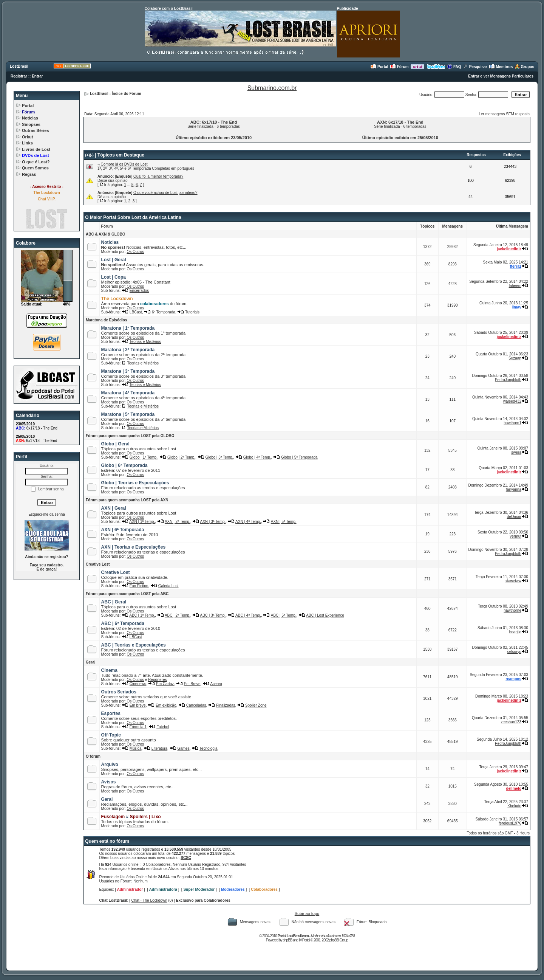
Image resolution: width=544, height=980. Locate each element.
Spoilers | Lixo (145, 817)
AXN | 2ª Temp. (178, 522)
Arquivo (110, 764)
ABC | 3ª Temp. (213, 615)
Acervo (216, 684)
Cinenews (138, 684)
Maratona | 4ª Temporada (128, 393)
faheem (515, 286)
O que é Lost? (36, 162)
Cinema (109, 670)
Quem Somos (35, 168)
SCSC (186, 858)
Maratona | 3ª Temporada (128, 371)
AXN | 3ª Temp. (213, 522)
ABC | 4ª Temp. (248, 615)
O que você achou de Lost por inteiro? (165, 193)
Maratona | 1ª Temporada (128, 328)
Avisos (109, 782)
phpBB (287, 940)
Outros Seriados (119, 692)
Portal (379, 67)
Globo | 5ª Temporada (299, 457)
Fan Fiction (139, 586)
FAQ (454, 67)
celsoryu (514, 652)
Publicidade (348, 9)
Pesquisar (475, 67)
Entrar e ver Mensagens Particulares (501, 76)
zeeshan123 (511, 722)
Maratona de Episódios (106, 320)
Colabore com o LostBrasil (169, 9)
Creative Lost (98, 564)
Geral (91, 662)
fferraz (515, 266)
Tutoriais (192, 312)
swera (516, 452)
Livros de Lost (36, 149)
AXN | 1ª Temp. (142, 522)
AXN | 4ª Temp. (248, 522)
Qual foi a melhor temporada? (158, 176)
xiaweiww (513, 581)
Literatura (159, 748)
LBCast (136, 312)
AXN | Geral (114, 508)
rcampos (513, 679)
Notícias (30, 118)
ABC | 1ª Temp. (142, 615)
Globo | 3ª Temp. (219, 457)
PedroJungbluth (508, 380)
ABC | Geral (114, 602)
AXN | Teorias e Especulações (134, 547)
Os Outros (135, 252)
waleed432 (512, 401)
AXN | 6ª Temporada (123, 530)
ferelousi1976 (510, 823)
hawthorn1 (512, 423)
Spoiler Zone (256, 705)
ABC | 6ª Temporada (123, 623)
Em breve (138, 705)
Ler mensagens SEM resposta (504, 114)
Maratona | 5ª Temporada (128, 414)
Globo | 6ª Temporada (124, 465)
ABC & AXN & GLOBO (106, 234)
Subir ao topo (307, 913)
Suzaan (515, 358)
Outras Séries (36, 130)
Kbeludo (514, 806)
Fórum (399, 67)
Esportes (111, 713)
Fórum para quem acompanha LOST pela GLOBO (130, 436)
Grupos (524, 67)
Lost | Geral (114, 260)
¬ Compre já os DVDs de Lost (123, 164)
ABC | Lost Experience (325, 615)
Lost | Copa (114, 277)
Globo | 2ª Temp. (181, 457)
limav (516, 307)
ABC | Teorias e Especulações (134, 645)
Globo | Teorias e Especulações (135, 483)
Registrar (19, 76)
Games (183, 748)
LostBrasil (19, 66)
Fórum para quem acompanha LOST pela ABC (127, 594)
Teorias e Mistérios (145, 342)
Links (27, 143)
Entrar (37, 76)
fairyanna (514, 489)
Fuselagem (113, 817)
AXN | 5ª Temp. (284, 522)
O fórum (93, 756)
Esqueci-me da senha (47, 514)
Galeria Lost (168, 586)
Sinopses (31, 124)
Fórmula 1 (138, 727)
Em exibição (166, 705)
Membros (501, 67)
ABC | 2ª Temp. (178, 615)
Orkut (27, 137)
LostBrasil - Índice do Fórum (116, 94)
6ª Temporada (164, 312)
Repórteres (157, 680)
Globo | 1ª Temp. (144, 457)
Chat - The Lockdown (149, 900)
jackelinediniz (509, 249)
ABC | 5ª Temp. (284, 615)
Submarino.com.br (272, 88)
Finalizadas (226, 705)
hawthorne (512, 610)
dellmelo (514, 788)
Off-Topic (111, 735)
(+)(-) (89, 155)
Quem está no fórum (107, 841)
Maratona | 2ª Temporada (128, 350)
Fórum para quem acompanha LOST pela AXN (127, 500)
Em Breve (192, 684)
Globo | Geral (115, 444)
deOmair (514, 517)
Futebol (163, 727)
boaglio (515, 632)
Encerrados (139, 291)
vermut (515, 536)
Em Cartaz (165, 684)
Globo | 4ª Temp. (257, 457)
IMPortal (304, 940)
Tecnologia (209, 748)
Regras (29, 174)
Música (136, 748)
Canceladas (196, 705)
